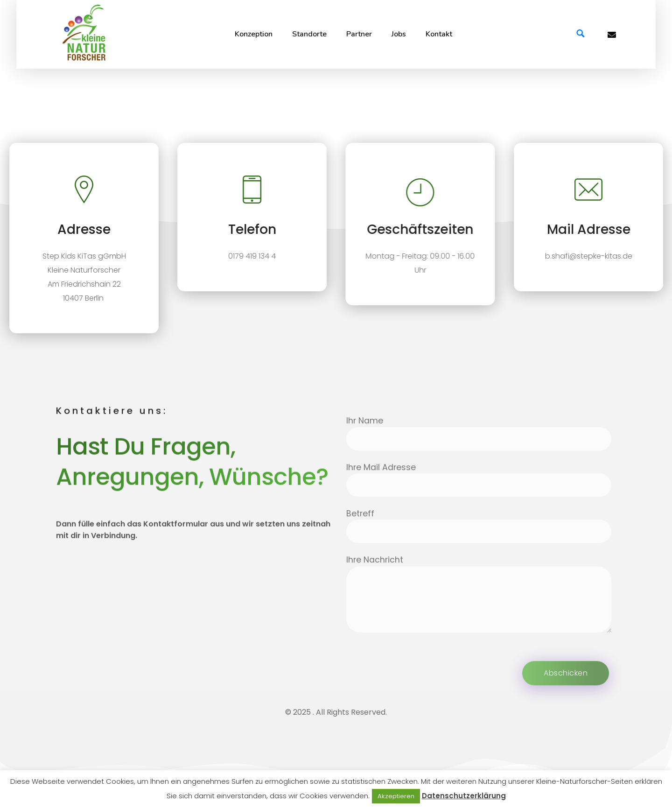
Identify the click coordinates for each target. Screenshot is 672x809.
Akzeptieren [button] (396, 796)
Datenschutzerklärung (464, 796)
